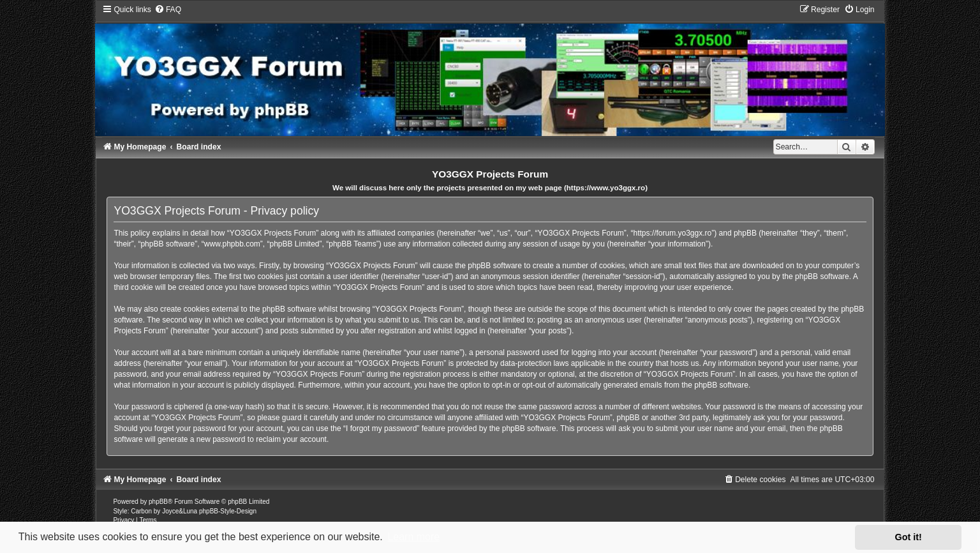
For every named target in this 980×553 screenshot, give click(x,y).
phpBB (158, 502)
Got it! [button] (909, 537)
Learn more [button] (413, 537)
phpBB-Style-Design (228, 511)
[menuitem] (168, 10)
